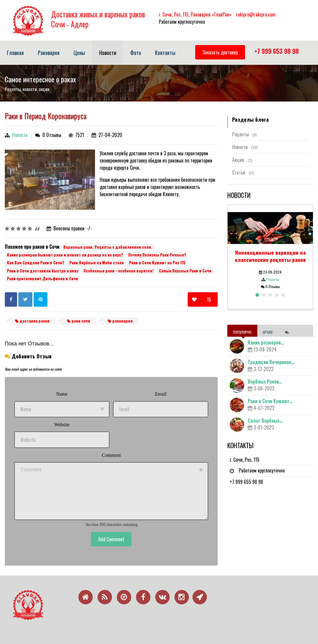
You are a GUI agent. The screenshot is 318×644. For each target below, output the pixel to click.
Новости (20, 135)
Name (62, 394)
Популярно (242, 332)
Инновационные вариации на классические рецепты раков (270, 256)
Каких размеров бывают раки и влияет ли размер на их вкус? (65, 255)
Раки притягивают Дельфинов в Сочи (42, 278)
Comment (111, 455)
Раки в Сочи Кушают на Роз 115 (157, 263)
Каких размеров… (266, 342)
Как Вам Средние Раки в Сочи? (36, 263)
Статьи (243, 172)
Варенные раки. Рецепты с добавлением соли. (108, 247)
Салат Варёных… (265, 421)
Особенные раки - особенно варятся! (118, 271)
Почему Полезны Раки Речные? (157, 255)
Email (161, 394)
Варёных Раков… (265, 381)
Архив (268, 332)
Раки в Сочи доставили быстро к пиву (43, 271)
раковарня (120, 321)
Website (62, 425)
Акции (242, 160)
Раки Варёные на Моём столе (97, 263)
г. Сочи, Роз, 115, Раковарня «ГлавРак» (195, 14)
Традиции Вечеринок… (271, 362)
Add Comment (111, 539)
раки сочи (79, 321)
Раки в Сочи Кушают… (270, 401)
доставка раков (32, 321)
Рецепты (244, 134)
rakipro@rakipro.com (256, 14)
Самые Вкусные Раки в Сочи (185, 271)
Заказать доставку (220, 52)
